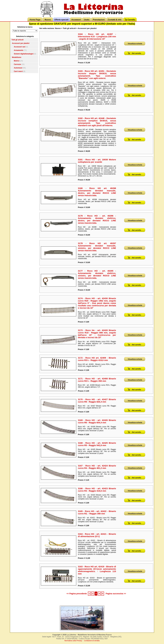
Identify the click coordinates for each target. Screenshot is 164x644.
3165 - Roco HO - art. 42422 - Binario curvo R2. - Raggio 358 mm (97, 512)
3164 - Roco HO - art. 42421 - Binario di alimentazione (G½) (97, 535)
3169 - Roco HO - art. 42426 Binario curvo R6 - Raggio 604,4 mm (97, 421)
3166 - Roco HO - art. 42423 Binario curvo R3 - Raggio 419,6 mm (97, 490)
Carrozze (17, 64)
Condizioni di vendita (92, 641)
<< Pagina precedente (77, 594)
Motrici (17, 61)
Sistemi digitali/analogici (24, 54)
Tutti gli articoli (17, 40)
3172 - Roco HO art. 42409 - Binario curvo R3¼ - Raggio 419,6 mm (97, 359)
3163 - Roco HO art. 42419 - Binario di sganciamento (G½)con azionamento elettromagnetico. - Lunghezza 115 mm (97, 570)
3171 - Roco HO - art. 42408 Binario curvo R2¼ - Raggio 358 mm (97, 380)
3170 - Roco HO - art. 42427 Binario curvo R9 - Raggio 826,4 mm (97, 401)
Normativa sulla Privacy (73, 641)
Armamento (19, 50)
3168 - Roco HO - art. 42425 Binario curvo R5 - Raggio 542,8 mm (97, 444)
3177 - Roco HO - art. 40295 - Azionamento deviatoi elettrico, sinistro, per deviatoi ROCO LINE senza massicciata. (97, 274)
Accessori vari (20, 47)
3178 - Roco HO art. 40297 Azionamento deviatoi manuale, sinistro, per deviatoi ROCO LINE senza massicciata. (97, 247)
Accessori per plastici (21, 43)
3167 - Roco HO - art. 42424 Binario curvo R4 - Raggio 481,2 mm (97, 467)
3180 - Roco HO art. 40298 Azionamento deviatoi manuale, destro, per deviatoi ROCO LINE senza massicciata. (97, 192)
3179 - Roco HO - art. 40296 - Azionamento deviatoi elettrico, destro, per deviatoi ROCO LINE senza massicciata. (97, 219)
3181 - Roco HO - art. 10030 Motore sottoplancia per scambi (97, 161)
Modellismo (17, 57)
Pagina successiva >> (116, 594)
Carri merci (18, 71)
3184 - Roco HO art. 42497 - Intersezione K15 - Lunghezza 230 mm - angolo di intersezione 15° (97, 36)
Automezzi (18, 68)
